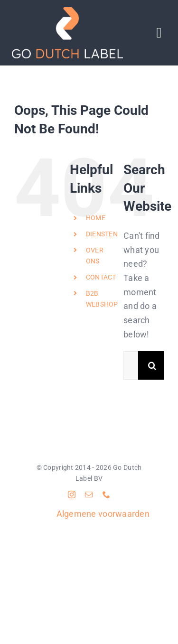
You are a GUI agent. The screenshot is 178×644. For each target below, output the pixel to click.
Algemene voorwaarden (103, 514)
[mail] (89, 495)
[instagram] (72, 495)
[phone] (106, 495)
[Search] (152, 365)
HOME (96, 218)
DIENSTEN (102, 234)
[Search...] (131, 365)
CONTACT (101, 277)
